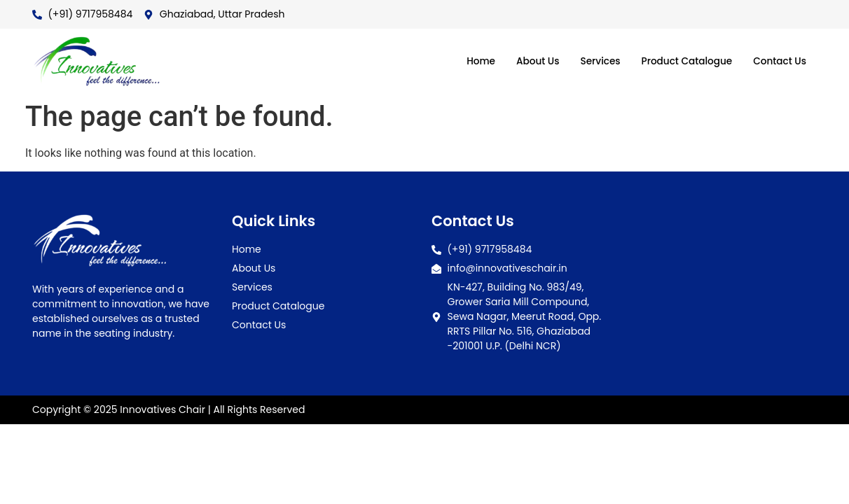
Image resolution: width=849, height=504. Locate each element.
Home (456, 61)
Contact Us (777, 61)
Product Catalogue (677, 61)
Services (584, 61)
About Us (517, 61)
